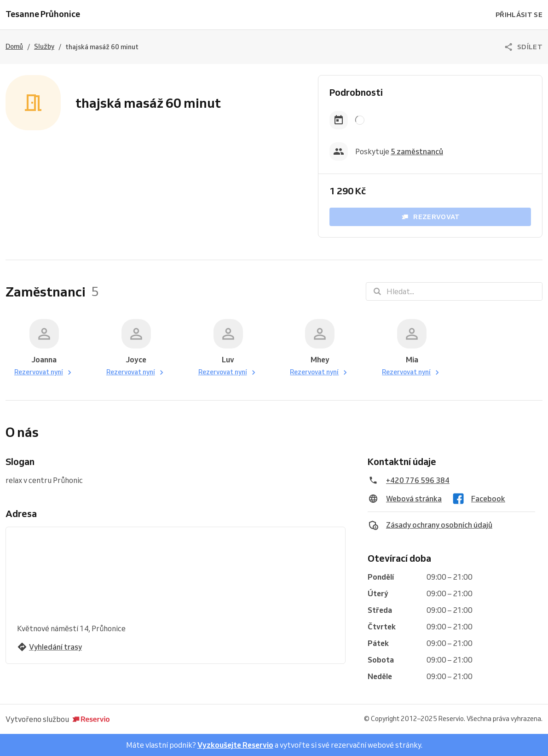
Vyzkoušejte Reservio (235, 745)
